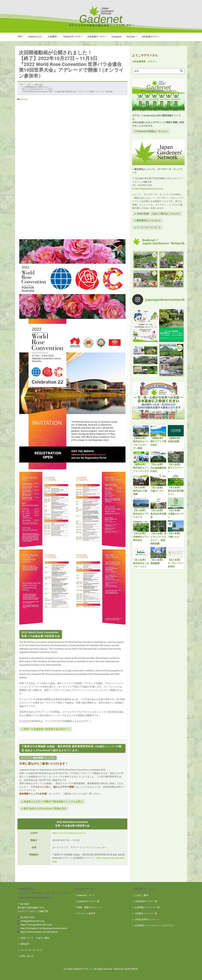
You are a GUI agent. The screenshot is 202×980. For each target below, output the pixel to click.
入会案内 (52, 37)
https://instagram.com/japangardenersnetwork (44, 928)
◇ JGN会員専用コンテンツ (146, 920)
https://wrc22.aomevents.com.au (69, 833)
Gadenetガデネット (83, 969)
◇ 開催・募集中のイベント (89, 907)
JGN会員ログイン (151, 37)
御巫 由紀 (24, 99)
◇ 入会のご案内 (140, 895)
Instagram (116, 37)
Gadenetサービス (72, 37)
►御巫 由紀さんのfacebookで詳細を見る (44, 809)
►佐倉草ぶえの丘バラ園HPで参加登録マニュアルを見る (52, 802)
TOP (20, 37)
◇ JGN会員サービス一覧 (145, 901)
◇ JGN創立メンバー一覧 (145, 913)
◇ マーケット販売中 (85, 913)
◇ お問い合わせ (26, 956)
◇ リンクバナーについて (30, 950)
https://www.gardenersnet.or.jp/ (36, 925)
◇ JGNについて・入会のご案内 (33, 938)
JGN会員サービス (96, 37)
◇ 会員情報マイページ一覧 (146, 907)
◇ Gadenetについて (85, 895)
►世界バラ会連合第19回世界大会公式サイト (46, 729)
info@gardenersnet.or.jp (151, 189)
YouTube (131, 37)
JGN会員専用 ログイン (145, 62)
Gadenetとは (35, 37)
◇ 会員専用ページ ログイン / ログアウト (153, 926)
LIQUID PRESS (131, 969)
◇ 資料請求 (23, 944)
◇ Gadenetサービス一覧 (87, 901)
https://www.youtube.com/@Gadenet (39, 932)
